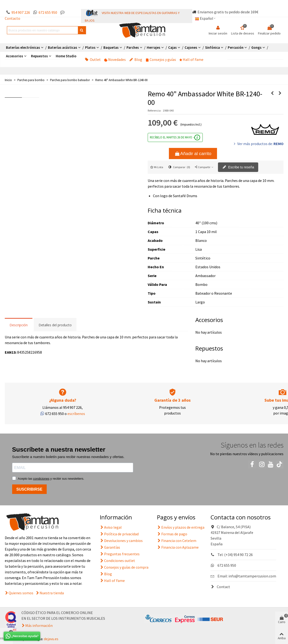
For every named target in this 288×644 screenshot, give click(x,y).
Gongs (256, 47)
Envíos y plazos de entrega (181, 527)
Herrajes (154, 47)
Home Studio (66, 56)
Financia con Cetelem (177, 541)
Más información (39, 625)
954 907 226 (21, 12)
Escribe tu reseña (238, 167)
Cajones (191, 47)
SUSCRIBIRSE (29, 489)
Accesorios (15, 56)
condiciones (41, 479)
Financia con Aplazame (178, 547)
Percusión (236, 47)
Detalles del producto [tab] (55, 325)
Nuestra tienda (52, 593)
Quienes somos (21, 593)
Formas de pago (172, 534)
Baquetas (111, 47)
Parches (133, 47)
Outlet (93, 59)
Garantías (110, 547)
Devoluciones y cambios (121, 541)
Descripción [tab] (19, 325)
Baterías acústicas (63, 47)
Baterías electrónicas (23, 47)
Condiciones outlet (117, 561)
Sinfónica (212, 47)
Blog (136, 59)
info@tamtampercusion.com (252, 576)
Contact (220, 587)
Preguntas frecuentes (120, 554)
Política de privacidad (119, 534)
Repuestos (39, 56)
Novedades (115, 59)
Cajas (172, 47)
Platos (90, 47)
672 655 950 (48, 12)
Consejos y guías (161, 59)
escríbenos (76, 414)
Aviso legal (111, 527)
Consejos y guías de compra (124, 567)
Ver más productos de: (258, 144)
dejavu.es (51, 639)
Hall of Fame (192, 59)
